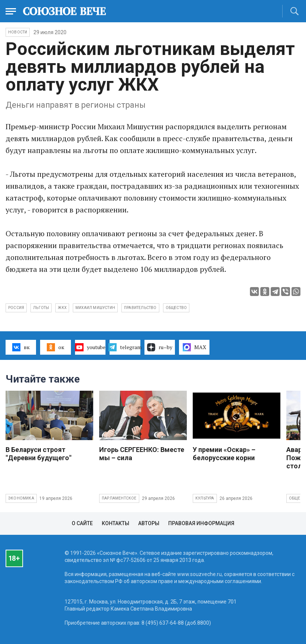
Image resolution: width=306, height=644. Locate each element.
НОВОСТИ (18, 32)
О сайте (82, 523)
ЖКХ (62, 308)
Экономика (21, 498)
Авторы (149, 523)
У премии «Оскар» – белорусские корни (224, 454)
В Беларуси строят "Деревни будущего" (38, 454)
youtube (90, 347)
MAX (194, 347)
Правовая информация (201, 523)
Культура (205, 498)
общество (176, 308)
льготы (41, 308)
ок (56, 347)
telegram (125, 347)
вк (21, 347)
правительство (140, 308)
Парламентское (119, 498)
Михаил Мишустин (95, 308)
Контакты (115, 523)
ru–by (160, 347)
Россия (16, 308)
